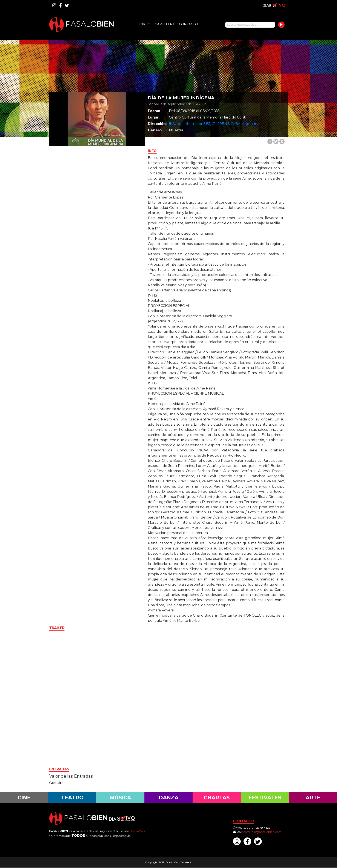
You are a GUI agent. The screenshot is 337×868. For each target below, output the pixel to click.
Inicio (145, 24)
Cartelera (165, 24)
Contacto (188, 24)
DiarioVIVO (137, 831)
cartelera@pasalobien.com (262, 832)
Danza (168, 798)
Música (120, 798)
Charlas (217, 798)
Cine (24, 798)
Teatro (72, 798)
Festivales (265, 798)
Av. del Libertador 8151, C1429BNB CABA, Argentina (214, 124)
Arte (313, 798)
